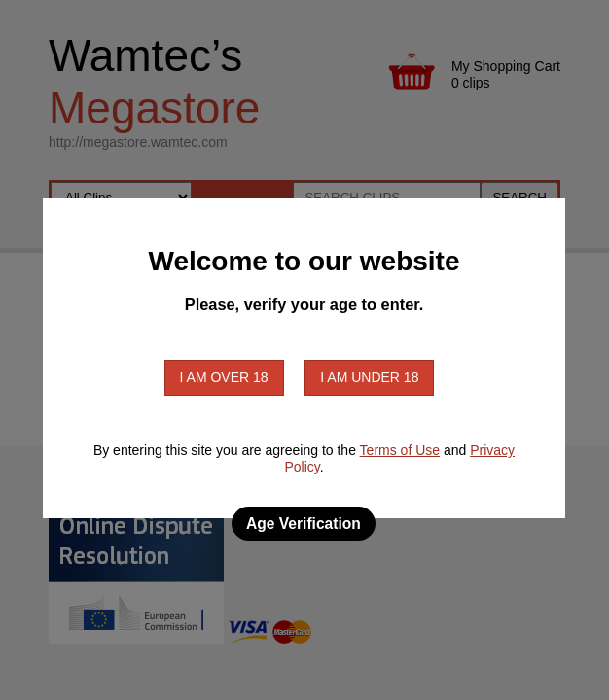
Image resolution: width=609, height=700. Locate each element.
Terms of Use (400, 450)
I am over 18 (224, 377)
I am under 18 (369, 377)
